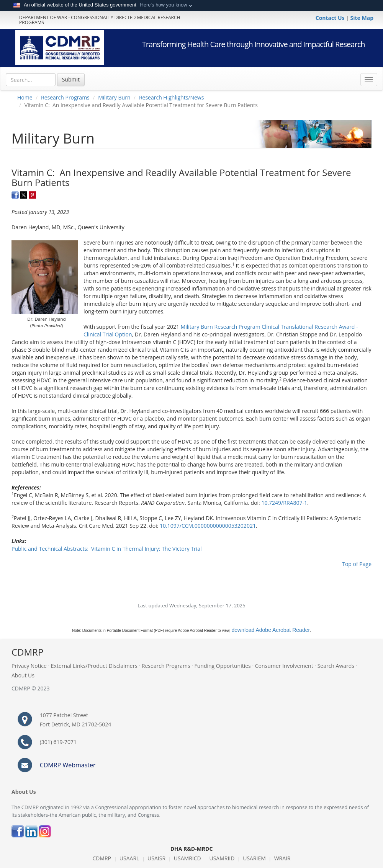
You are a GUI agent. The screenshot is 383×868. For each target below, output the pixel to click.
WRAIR (282, 858)
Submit (71, 79)
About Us (23, 675)
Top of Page (357, 564)
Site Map (362, 18)
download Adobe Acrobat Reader (271, 630)
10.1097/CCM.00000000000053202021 (208, 526)
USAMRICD (187, 858)
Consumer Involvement (284, 666)
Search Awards (336, 666)
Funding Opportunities (223, 666)
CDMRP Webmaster (68, 765)
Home (25, 97)
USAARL (129, 858)
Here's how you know (163, 5)
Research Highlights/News (171, 97)
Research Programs (65, 97)
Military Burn (114, 97)
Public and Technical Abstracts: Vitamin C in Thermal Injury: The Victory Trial (107, 549)
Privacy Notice (29, 666)
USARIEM (254, 858)
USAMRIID (222, 858)
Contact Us (331, 18)
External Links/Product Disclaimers (94, 666)
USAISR (156, 858)
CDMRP (102, 858)
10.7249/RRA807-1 (284, 503)
